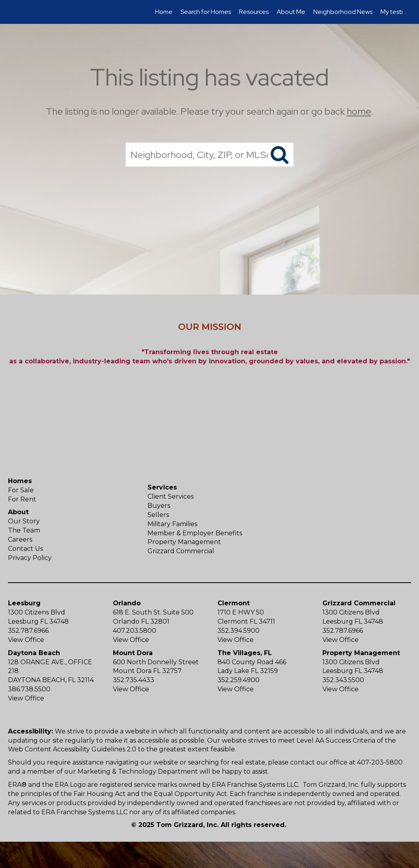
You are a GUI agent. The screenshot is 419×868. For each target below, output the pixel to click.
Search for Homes (206, 12)
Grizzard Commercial (181, 551)
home (359, 111)
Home (164, 12)
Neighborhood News (343, 12)
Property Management (184, 542)
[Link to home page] (21, 12)
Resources (254, 12)
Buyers (159, 506)
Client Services (171, 496)
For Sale (21, 490)
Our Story (24, 521)
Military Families (172, 524)
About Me (291, 12)
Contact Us (25, 549)
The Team (24, 530)
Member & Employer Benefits (195, 533)
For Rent (22, 499)
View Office (26, 640)
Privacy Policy (30, 558)
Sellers (158, 515)
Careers (20, 539)
